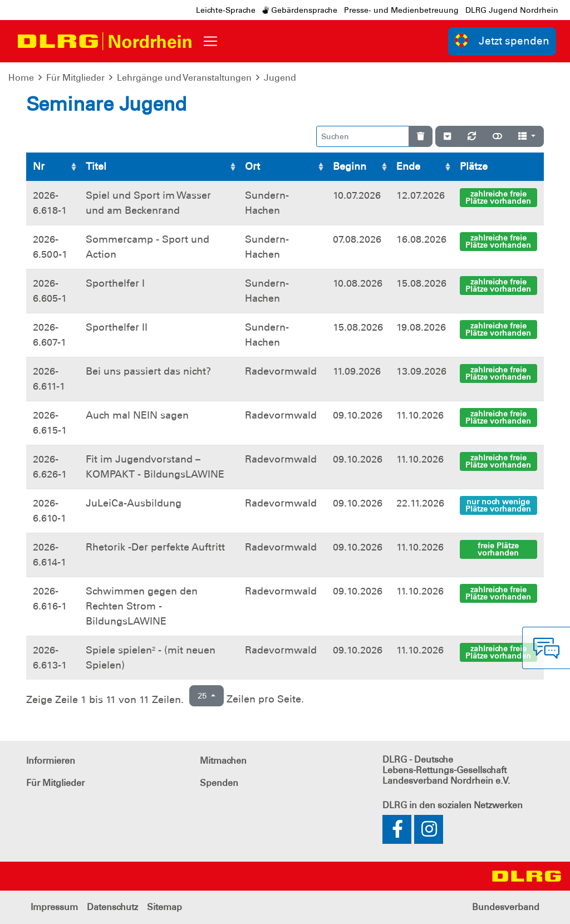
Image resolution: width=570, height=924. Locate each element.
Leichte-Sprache (226, 10)
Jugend (280, 78)
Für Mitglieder (75, 78)
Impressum (54, 907)
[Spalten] (527, 136)
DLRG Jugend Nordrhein (512, 10)
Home (21, 78)
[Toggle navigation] (210, 41)
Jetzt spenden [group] (502, 40)
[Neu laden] (472, 136)
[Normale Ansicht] (497, 136)
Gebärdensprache (300, 10)
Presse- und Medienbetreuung (401, 10)
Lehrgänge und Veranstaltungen (184, 78)
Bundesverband (506, 907)
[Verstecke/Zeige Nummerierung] (447, 136)
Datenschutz (112, 907)
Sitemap (164, 907)
